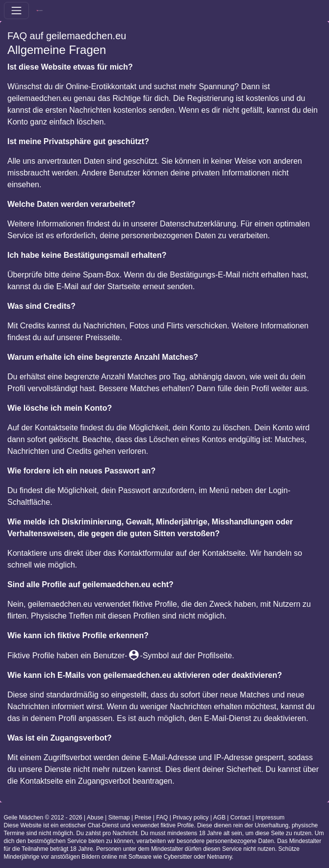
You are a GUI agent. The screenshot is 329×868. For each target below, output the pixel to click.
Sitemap (119, 818)
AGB (219, 818)
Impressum (270, 818)
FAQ (162, 818)
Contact (240, 818)
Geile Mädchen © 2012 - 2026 (43, 818)
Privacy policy (190, 818)
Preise (143, 818)
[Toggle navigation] (16, 11)
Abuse (95, 818)
